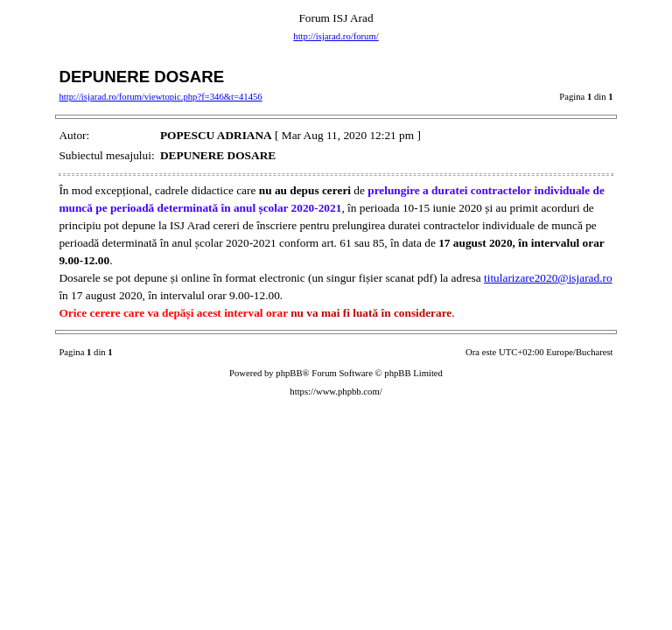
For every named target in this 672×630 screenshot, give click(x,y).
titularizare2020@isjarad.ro (548, 278)
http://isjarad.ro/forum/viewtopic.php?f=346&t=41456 (160, 97)
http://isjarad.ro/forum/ (336, 36)
